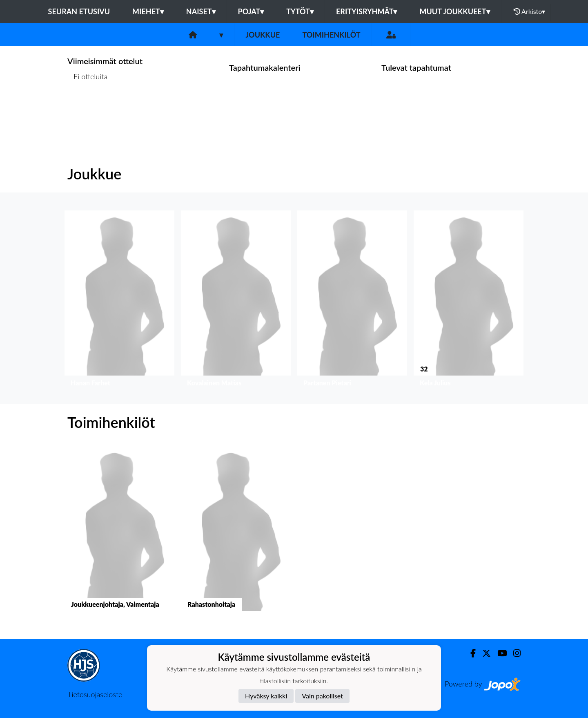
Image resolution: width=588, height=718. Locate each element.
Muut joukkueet (454, 11)
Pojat (251, 11)
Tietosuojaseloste (95, 694)
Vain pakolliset (322, 696)
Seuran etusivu (79, 11)
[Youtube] (499, 653)
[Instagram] (514, 653)
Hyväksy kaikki (266, 696)
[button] (119, 301)
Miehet (148, 11)
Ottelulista (88, 108)
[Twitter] (483, 653)
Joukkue (263, 35)
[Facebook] (470, 653)
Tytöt (300, 11)
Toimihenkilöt (331, 35)
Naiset (201, 11)
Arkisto (530, 11)
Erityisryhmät (366, 11)
